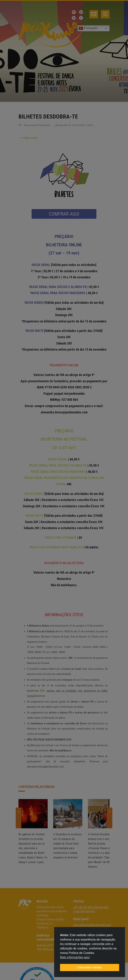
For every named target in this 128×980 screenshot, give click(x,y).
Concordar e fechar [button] (90, 967)
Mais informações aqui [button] (75, 957)
